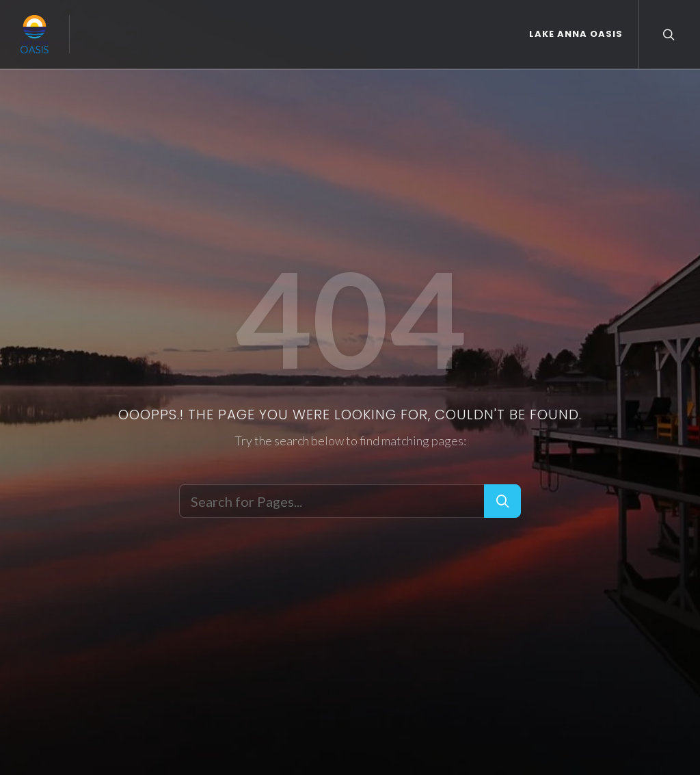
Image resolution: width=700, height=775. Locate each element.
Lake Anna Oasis (576, 34)
